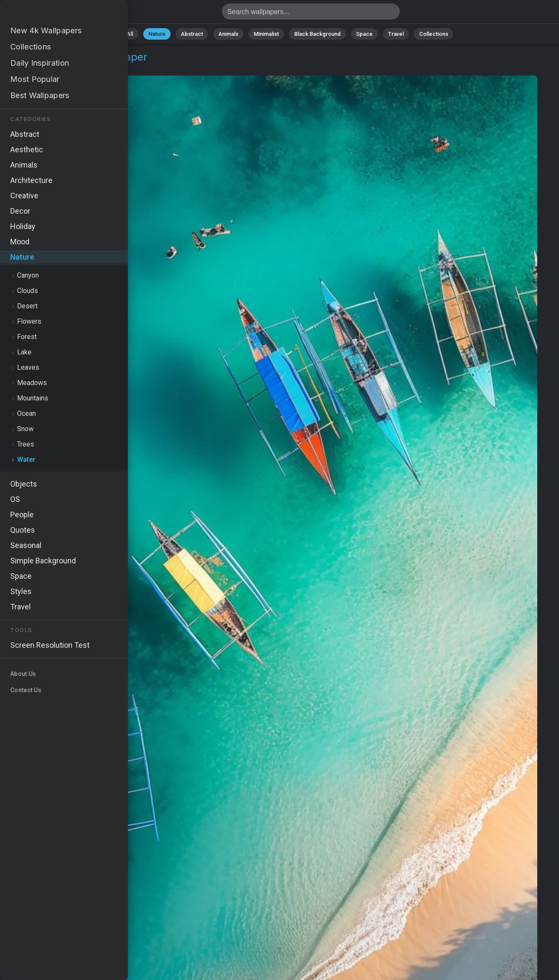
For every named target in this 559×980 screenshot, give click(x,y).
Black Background (317, 34)
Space (364, 34)
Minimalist (266, 34)
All (130, 34)
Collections (434, 34)
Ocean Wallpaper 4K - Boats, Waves (51, 14)
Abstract (192, 34)
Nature (157, 34)
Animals (228, 34)
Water (63, 67)
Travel (396, 34)
